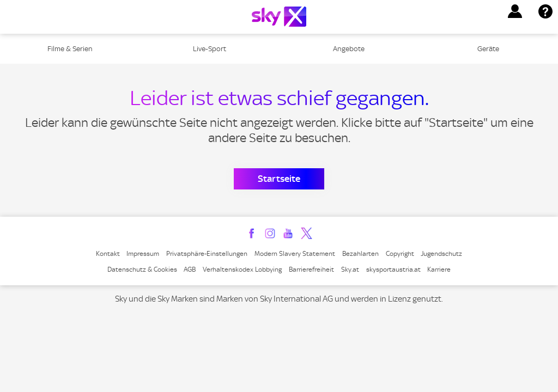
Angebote (349, 49)
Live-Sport (210, 49)
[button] (515, 11)
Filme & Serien (70, 49)
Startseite (279, 179)
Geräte (488, 49)
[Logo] (279, 17)
